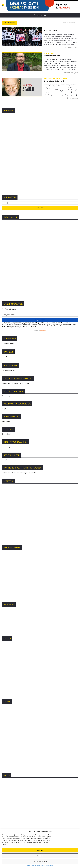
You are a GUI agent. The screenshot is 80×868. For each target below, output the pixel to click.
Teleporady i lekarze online (11, 246)
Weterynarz (6, 272)
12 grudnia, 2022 (71, 46)
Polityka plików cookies (33, 866)
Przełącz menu (40, 14)
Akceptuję (40, 850)
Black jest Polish (51, 29)
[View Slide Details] (50, 5)
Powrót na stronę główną (70, 21)
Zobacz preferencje (40, 862)
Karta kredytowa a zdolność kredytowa (16, 234)
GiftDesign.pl (6, 284)
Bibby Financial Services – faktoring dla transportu (19, 323)
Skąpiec (5, 259)
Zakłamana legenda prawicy (19, 739)
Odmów (40, 856)
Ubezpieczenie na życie (10, 310)
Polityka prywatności (47, 866)
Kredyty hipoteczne (9, 221)
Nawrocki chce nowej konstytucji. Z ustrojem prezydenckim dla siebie (34, 747)
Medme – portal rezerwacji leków (14, 297)
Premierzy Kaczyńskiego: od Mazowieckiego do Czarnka (29, 755)
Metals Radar (7, 207)
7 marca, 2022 (72, 97)
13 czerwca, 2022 (71, 71)
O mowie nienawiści (52, 54)
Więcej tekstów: (40, 764)
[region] (50, 5)
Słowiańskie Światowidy (54, 79)
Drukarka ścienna (9, 194)
